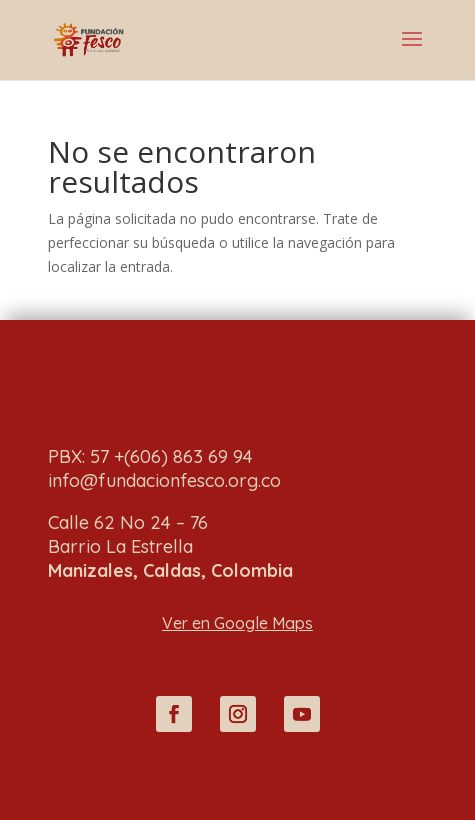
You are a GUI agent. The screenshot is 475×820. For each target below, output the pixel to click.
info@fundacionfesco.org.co (164, 480)
